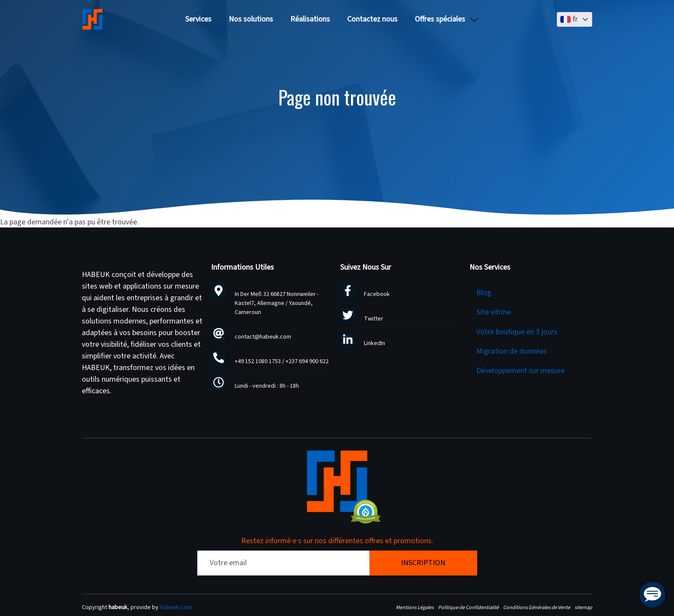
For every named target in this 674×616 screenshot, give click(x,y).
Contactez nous (372, 19)
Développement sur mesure (520, 371)
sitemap (583, 607)
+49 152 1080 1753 (258, 361)
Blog (484, 293)
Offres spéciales (440, 19)
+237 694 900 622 (307, 361)
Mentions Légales (415, 607)
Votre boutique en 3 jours (517, 332)
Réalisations (310, 19)
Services (198, 19)
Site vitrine (494, 312)
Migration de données (512, 351)
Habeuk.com (176, 607)
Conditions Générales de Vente (537, 607)
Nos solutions (251, 19)
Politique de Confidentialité (468, 607)
